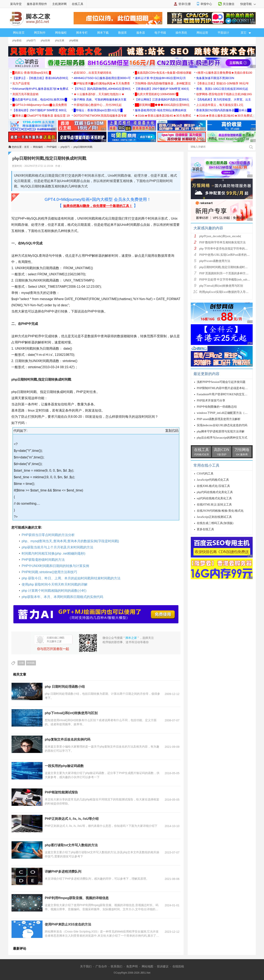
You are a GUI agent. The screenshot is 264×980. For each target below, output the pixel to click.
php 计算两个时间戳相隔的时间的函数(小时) (54, 591)
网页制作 (40, 33)
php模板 (74, 40)
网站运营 (202, 33)
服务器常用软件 (37, 4)
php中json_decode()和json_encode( (220, 236)
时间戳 (31, 663)
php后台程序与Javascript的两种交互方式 (222, 438)
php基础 (17, 40)
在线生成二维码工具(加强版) (215, 523)
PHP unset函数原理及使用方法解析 (219, 419)
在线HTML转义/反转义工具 (214, 505)
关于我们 (86, 966)
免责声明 (132, 966)
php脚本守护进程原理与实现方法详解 (221, 431)
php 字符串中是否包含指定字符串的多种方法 (228, 249)
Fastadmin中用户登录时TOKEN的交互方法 (224, 394)
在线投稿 (178, 966)
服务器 (141, 33)
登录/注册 (185, 4)
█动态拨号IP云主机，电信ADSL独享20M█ (40, 99)
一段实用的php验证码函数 (64, 766)
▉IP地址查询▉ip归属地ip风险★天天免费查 (102, 83)
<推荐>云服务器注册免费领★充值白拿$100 (224, 73)
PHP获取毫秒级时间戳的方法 (43, 560)
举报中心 (206, 4)
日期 (21, 663)
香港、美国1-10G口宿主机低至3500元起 (222, 89)
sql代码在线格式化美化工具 (214, 498)
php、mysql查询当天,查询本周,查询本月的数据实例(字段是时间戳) (70, 541)
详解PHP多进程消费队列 (63, 872)
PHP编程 (52, 147)
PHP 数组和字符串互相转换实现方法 (222, 242)
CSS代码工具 (205, 474)
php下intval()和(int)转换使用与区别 (71, 713)
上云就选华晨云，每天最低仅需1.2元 (220, 105)
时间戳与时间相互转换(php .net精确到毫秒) (53, 553)
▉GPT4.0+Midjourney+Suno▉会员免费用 (40, 105)
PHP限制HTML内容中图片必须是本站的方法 (225, 388)
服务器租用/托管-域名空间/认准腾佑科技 (161, 110)
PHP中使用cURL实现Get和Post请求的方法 (226, 255)
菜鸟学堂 (16, 4)
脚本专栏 (82, 33)
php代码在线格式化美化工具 (215, 492)
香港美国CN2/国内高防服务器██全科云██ (224, 110)
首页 (27, 147)
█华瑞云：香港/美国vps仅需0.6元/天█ (98, 110)
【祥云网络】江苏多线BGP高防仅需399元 (162, 99)
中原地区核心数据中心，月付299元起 (98, 105)
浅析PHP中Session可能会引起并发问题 (221, 382)
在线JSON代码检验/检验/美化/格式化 (220, 511)
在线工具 (78, 4)
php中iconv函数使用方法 (215, 261)
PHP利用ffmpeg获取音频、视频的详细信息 (77, 898)
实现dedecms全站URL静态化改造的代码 (222, 425)
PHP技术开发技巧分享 (211, 401)
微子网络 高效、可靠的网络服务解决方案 (100, 99)
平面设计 (223, 33)
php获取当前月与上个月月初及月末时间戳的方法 (57, 547)
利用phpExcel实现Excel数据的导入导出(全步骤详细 (232, 292)
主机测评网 (59, 4)
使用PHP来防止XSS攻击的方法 (68, 924)
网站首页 (19, 33)
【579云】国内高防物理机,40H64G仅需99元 (102, 89)
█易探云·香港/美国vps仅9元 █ (32, 73)
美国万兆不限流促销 (25, 94)
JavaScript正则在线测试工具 (214, 517)
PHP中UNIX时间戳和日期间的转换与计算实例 (55, 566)
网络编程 (61, 33)
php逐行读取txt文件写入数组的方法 (71, 845)
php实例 (45, 40)
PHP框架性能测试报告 (61, 792)
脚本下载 (103, 33)
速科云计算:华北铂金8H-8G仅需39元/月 (160, 78)
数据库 (123, 33)
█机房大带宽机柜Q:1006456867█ (157, 94)
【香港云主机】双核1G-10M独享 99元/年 (223, 83)
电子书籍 (160, 33)
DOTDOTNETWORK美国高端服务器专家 (100, 116)
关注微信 (229, 4)
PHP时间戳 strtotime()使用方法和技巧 (49, 572)
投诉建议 (163, 966)
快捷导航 (248, 4)
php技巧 (31, 40)
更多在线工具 (205, 529)
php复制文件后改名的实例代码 (68, 739)
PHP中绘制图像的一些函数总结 (217, 407)
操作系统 (181, 33)
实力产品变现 (21, 83)
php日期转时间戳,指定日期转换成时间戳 (225, 267)
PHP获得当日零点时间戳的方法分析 (48, 535)
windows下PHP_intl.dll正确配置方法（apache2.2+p (228, 413)
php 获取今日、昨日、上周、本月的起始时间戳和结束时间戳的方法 (71, 578)
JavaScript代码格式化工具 (213, 480)
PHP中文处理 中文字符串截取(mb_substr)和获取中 (231, 280)
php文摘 (60, 40)
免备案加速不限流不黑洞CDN (215, 78)
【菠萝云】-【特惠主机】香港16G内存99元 (40, 78)
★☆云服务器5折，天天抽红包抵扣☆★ (99, 94)
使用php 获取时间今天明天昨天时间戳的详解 (55, 584)
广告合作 (101, 966)
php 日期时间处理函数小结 (65, 687)
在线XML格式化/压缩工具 (213, 486)
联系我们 (117, 966)
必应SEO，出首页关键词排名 (93, 73)
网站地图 (147, 966)
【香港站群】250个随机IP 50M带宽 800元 (162, 89)
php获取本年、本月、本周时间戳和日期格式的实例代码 (62, 597)
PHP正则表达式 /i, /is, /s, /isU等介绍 (72, 819)
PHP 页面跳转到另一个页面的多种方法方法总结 (230, 273)
